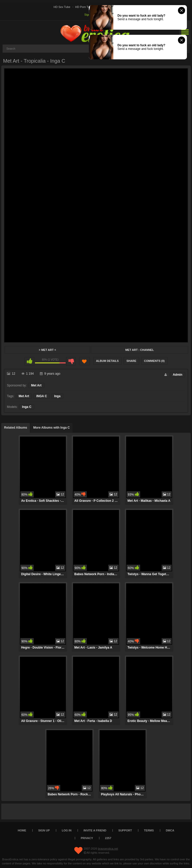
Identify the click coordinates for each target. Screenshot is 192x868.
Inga (57, 396)
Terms (149, 830)
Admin (178, 375)
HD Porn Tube (84, 7)
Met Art (47, 350)
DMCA (170, 830)
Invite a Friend (95, 830)
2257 (108, 838)
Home (22, 830)
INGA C (42, 396)
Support (125, 830)
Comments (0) (154, 361)
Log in (67, 830)
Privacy (87, 838)
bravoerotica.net (108, 849)
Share (131, 361)
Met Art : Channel (140, 350)
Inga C (27, 407)
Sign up (44, 830)
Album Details (107, 361)
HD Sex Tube (62, 7)
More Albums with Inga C (51, 428)
